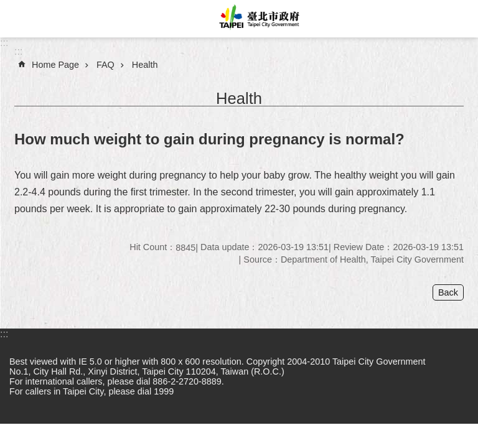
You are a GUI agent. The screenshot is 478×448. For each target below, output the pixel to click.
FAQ (105, 65)
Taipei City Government (258, 19)
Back (448, 292)
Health (145, 65)
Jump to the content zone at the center (7, 7)
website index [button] (19, 19)
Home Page (55, 65)
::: (4, 43)
